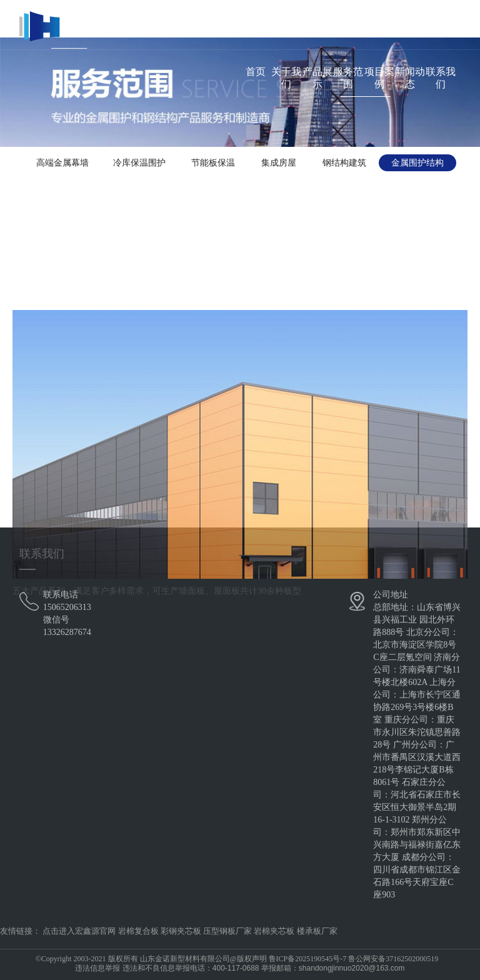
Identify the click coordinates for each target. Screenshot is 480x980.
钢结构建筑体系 (344, 165)
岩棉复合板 (138, 931)
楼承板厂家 (317, 931)
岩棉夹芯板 (274, 931)
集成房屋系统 (279, 165)
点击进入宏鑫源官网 (79, 931)
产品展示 (317, 78)
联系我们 (441, 78)
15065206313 (67, 607)
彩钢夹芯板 (181, 931)
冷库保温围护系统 (139, 165)
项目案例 (379, 78)
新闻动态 (410, 78)
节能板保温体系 (213, 165)
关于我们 (286, 78)
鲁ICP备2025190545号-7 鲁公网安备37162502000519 (354, 959)
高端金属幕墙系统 (62, 165)
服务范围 (348, 78)
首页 (256, 72)
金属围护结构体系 (417, 165)
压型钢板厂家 (227, 931)
